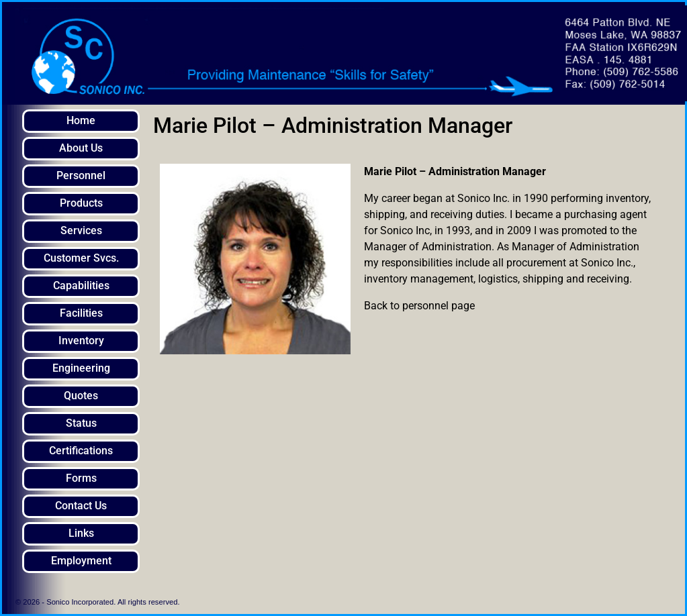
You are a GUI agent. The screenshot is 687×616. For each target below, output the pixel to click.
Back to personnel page (419, 306)
